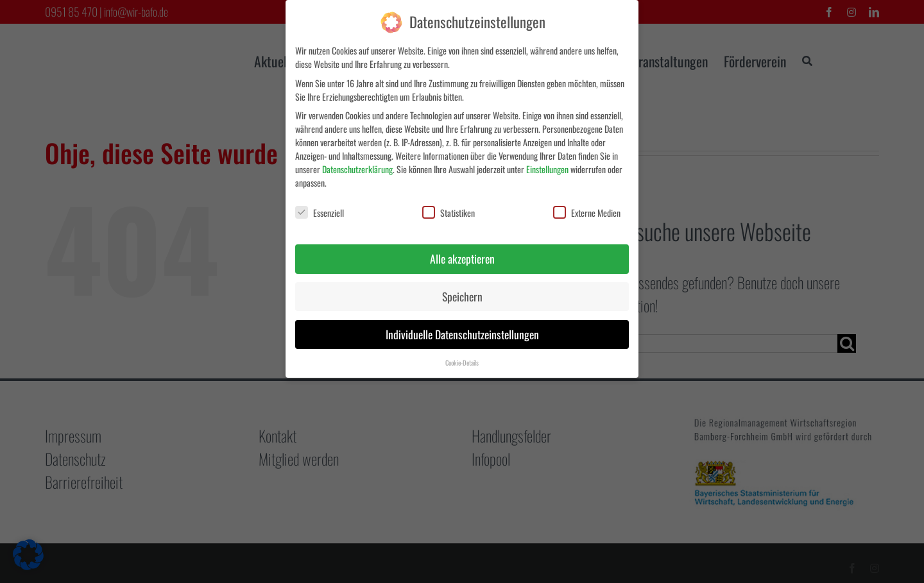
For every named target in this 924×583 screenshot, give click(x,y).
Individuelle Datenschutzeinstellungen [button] (462, 331)
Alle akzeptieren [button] (462, 255)
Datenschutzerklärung (357, 166)
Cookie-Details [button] (462, 359)
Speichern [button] (462, 293)
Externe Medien (587, 210)
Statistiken (449, 210)
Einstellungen (547, 166)
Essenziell (320, 210)
